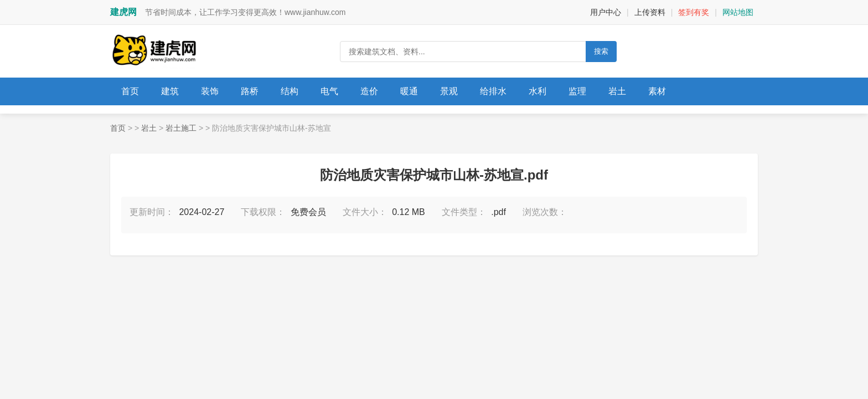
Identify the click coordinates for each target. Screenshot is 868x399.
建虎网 (123, 12)
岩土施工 (181, 128)
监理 (577, 91)
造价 (369, 91)
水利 (538, 91)
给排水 (493, 91)
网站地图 (738, 12)
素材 (657, 91)
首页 (130, 91)
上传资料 (650, 12)
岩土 (617, 91)
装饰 (210, 91)
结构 (290, 91)
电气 (329, 91)
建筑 (170, 91)
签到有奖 (694, 12)
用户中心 (606, 12)
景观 (449, 91)
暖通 (409, 91)
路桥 (250, 91)
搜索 (601, 51)
